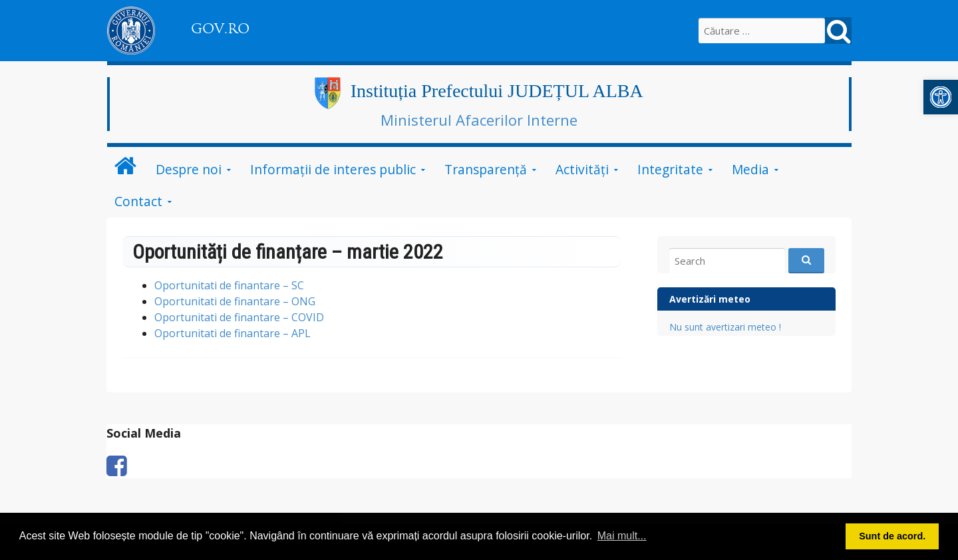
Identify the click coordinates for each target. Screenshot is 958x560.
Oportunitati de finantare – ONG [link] (235, 301)
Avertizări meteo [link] (710, 299)
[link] (941, 97)
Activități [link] (582, 169)
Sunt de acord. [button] (892, 536)
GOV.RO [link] (220, 29)
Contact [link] (138, 201)
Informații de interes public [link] (333, 169)
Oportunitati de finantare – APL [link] (233, 333)
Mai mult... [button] (622, 536)
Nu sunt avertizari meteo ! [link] (725, 327)
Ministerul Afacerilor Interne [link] (479, 120)
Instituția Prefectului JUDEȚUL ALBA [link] (497, 91)
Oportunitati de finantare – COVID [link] (239, 317)
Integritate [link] (670, 169)
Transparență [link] (486, 169)
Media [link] (750, 169)
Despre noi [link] (189, 169)
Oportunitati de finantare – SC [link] (229, 285)
